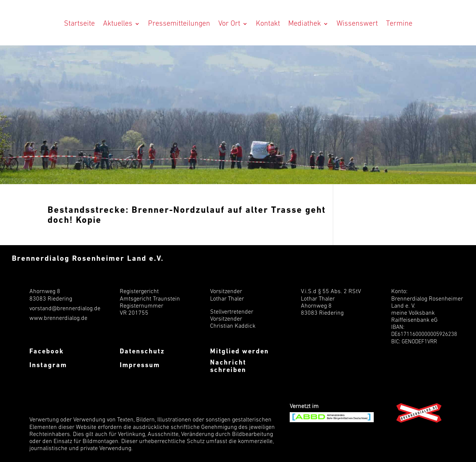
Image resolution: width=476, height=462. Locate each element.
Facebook (47, 352)
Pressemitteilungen (179, 24)
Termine (399, 24)
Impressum (140, 365)
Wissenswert (357, 24)
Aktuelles (118, 24)
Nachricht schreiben (228, 367)
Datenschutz (142, 352)
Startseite (79, 24)
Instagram (48, 365)
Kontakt (268, 24)
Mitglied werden (239, 352)
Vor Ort (229, 24)
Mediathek (305, 24)
